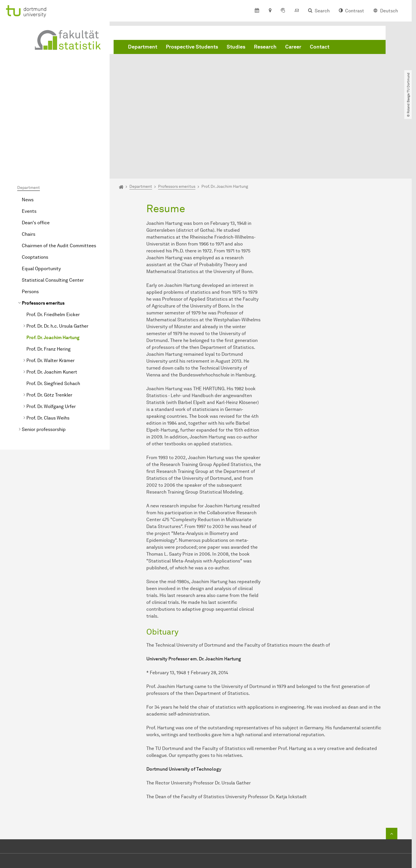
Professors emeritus (43, 238)
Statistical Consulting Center (53, 215)
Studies (236, 47)
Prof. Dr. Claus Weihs (48, 352)
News (28, 134)
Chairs (29, 169)
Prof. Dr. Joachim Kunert (52, 307)
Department (143, 47)
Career (293, 47)
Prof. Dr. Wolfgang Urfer (51, 341)
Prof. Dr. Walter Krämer (50, 295)
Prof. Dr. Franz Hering (48, 284)
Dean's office (36, 157)
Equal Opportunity (41, 203)
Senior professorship (44, 364)
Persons (30, 226)
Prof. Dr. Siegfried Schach (53, 318)
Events (29, 146)
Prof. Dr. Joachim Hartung (53, 272)
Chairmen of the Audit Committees (59, 180)
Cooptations (35, 192)
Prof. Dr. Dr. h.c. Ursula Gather (57, 261)
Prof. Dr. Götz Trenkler (49, 329)
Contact (320, 47)
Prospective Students (192, 47)
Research (265, 47)
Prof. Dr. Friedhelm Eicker (53, 249)
